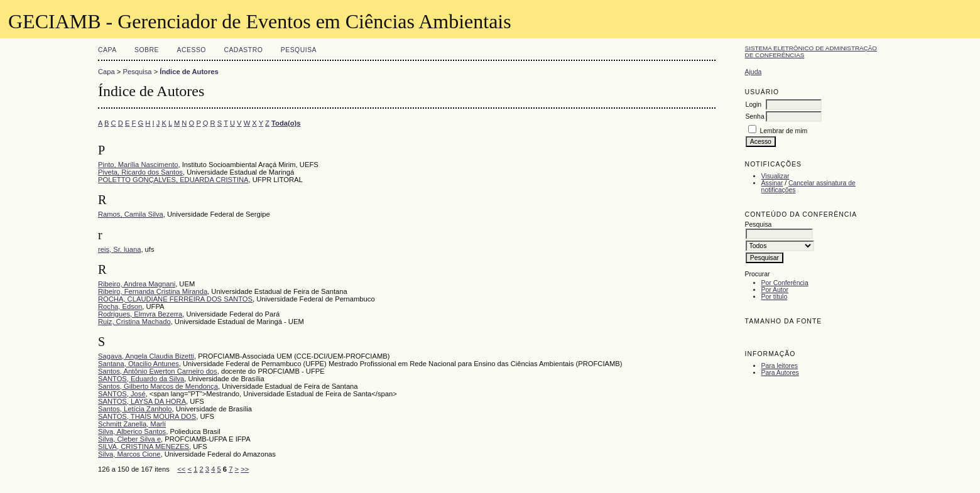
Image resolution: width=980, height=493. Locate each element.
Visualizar (776, 176)
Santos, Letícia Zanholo (135, 409)
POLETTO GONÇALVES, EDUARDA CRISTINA (173, 180)
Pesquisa (299, 50)
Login (754, 105)
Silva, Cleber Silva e (129, 439)
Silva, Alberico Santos (132, 431)
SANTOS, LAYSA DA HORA (142, 401)
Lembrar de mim (784, 131)
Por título (775, 297)
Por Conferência (785, 283)
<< (181, 469)
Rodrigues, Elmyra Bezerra (140, 314)
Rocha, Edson (120, 306)
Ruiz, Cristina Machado (134, 322)
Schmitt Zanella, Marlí (132, 424)
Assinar (772, 183)
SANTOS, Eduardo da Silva (141, 379)
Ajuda (754, 72)
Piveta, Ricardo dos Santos (140, 172)
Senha (755, 116)
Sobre (147, 50)
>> (245, 469)
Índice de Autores (189, 72)
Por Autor (775, 290)
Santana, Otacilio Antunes (139, 364)
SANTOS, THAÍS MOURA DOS (147, 416)
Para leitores (780, 366)
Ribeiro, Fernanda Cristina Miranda (153, 291)
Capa (107, 50)
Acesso (192, 50)
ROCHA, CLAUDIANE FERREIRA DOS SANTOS (175, 299)
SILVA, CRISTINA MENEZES (144, 447)
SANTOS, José (122, 394)
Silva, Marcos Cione (129, 454)
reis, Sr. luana (119, 249)
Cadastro (243, 50)
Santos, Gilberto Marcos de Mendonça (158, 386)
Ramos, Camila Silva (131, 214)
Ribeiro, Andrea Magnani (137, 284)
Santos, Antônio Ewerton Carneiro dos (158, 371)
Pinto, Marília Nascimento (138, 165)
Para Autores (780, 373)
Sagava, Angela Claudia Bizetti (146, 356)
